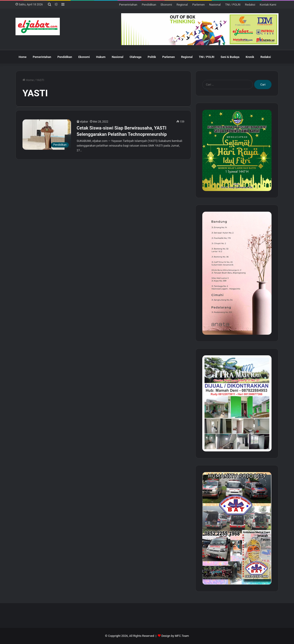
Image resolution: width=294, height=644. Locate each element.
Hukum (101, 57)
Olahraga (136, 57)
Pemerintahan (128, 5)
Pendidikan (149, 5)
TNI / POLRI (233, 5)
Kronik (250, 57)
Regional (182, 5)
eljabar (84, 122)
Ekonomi (166, 5)
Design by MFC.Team (175, 636)
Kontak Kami (268, 5)
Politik (152, 57)
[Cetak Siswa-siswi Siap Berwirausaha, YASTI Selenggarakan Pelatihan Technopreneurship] (47, 134)
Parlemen (198, 5)
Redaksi (250, 5)
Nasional (215, 5)
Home (23, 57)
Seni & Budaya (230, 57)
